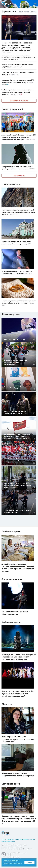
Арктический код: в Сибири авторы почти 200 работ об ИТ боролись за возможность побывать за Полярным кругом (19, 137)
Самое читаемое (11, 184)
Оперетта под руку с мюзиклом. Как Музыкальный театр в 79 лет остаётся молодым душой (18, 694)
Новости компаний (12, 109)
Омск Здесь (7, 4)
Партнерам (10, 839)
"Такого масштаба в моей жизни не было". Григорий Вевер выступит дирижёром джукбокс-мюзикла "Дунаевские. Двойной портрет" (18, 47)
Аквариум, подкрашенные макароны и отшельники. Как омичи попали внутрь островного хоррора (19, 657)
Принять (30, 862)
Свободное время (11, 531)
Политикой (6, 865)
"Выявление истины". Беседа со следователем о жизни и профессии (18, 774)
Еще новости (19, 176)
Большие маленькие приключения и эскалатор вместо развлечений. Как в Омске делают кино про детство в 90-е (19, 820)
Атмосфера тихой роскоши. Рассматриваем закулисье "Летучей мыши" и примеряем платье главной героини (18, 567)
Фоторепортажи (11, 314)
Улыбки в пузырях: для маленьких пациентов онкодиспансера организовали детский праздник (17, 92)
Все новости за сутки (19, 101)
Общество (7, 704)
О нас (3, 839)
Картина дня (9, 11)
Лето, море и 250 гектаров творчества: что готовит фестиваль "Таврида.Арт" (18, 739)
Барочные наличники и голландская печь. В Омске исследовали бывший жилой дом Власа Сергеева (18, 212)
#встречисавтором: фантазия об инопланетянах (15, 613)
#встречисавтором (12, 579)
